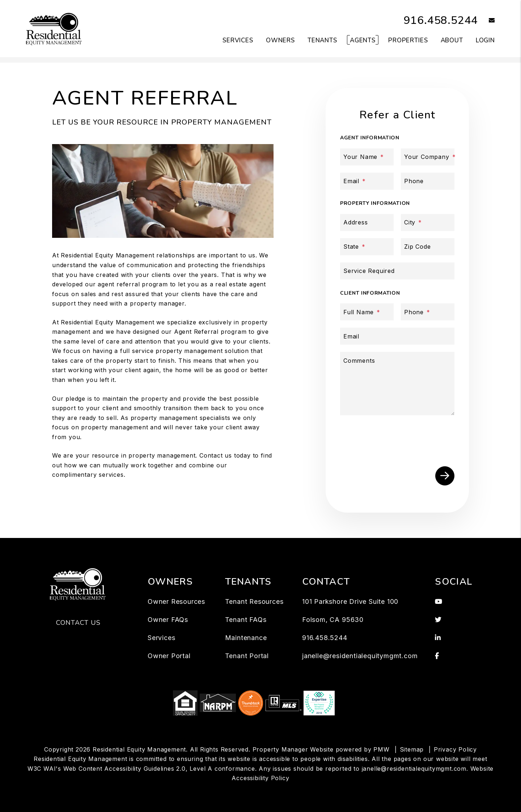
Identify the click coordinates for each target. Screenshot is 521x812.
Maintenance (246, 638)
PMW (381, 749)
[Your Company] (428, 157)
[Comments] (397, 384)
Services (161, 638)
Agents (363, 40)
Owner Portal (169, 656)
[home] (54, 28)
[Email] (367, 181)
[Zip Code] (428, 247)
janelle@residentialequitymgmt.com (360, 656)
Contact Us (78, 623)
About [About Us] (452, 40)
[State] (367, 247)
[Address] (367, 222)
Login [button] (485, 40)
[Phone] (428, 181)
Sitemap (412, 749)
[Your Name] (367, 157)
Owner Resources (176, 601)
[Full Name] (367, 312)
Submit (445, 476)
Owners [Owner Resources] (280, 40)
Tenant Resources (254, 601)
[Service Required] (397, 271)
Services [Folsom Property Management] (238, 40)
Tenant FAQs (246, 620)
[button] (486, 21)
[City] (428, 222)
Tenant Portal (247, 656)
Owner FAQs (168, 620)
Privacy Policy (455, 749)
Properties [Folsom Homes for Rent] (408, 40)
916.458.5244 (441, 20)
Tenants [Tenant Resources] (322, 40)
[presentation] (399, 438)
